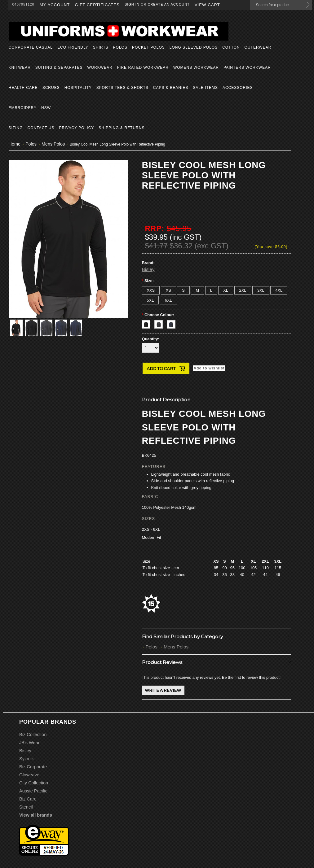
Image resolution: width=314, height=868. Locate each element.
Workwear (100, 68)
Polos (120, 47)
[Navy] (173, 323)
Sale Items (205, 88)
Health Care (23, 88)
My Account (55, 5)
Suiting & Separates (59, 68)
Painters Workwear (247, 68)
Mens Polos (53, 144)
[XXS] (151, 290)
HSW (46, 108)
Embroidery (23, 108)
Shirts (101, 47)
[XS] (168, 290)
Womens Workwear (196, 68)
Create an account (168, 4)
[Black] (148, 323)
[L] (211, 290)
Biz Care (28, 799)
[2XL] (243, 290)
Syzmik (27, 759)
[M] (197, 290)
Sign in (132, 4)
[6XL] (168, 300)
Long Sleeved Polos (194, 47)
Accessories (238, 88)
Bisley (148, 269)
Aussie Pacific (33, 791)
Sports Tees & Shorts (122, 88)
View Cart (207, 5)
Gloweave (29, 775)
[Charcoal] (161, 323)
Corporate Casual (31, 47)
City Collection (34, 783)
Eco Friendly (73, 47)
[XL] (226, 290)
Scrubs (51, 88)
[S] (183, 290)
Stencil (26, 807)
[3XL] (261, 290)
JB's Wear (29, 743)
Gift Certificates (97, 5)
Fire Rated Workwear (143, 68)
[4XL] (279, 290)
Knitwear (20, 68)
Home (15, 144)
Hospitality (78, 88)
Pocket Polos (148, 47)
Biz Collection (33, 735)
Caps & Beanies (171, 88)
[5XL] (150, 300)
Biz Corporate (33, 767)
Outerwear (258, 47)
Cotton (231, 47)
